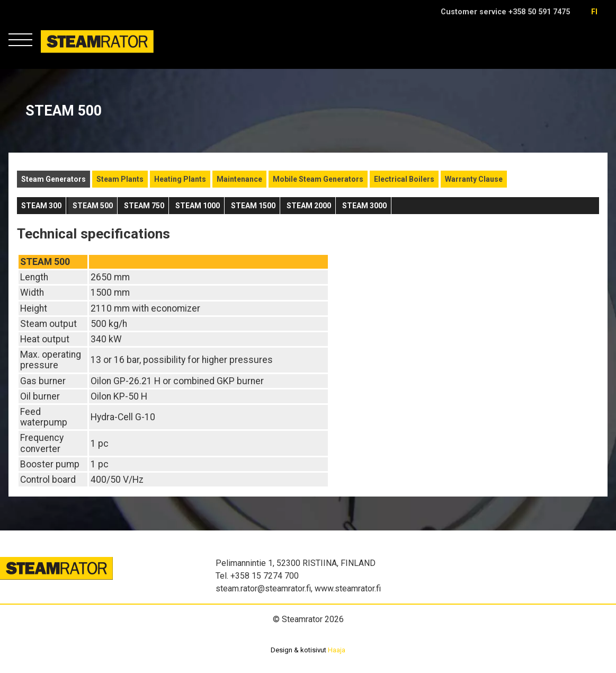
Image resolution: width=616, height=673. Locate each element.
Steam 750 (144, 206)
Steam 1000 (198, 206)
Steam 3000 (364, 206)
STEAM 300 (41, 206)
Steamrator (61, 53)
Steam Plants (120, 179)
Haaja (337, 650)
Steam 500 (93, 206)
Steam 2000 (309, 206)
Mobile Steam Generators (318, 179)
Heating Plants (180, 179)
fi (594, 12)
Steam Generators (53, 179)
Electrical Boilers (404, 179)
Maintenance (239, 179)
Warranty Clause (474, 179)
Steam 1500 (253, 206)
